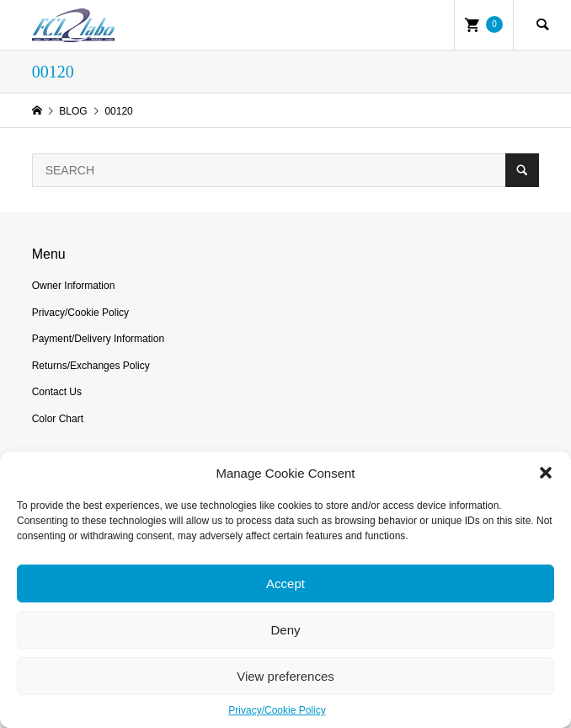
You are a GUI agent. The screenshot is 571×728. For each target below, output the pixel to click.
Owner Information (74, 286)
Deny (285, 630)
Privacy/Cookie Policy (277, 710)
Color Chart (58, 419)
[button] (546, 473)
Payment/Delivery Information (98, 339)
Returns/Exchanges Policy (91, 366)
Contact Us (57, 392)
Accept (285, 583)
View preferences (285, 676)
